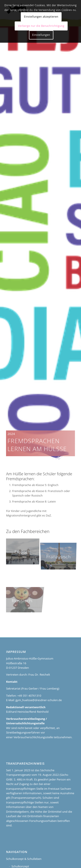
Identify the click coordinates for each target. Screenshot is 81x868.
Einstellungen (41, 35)
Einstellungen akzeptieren (41, 17)
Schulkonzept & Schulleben (24, 859)
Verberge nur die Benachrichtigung (41, 26)
